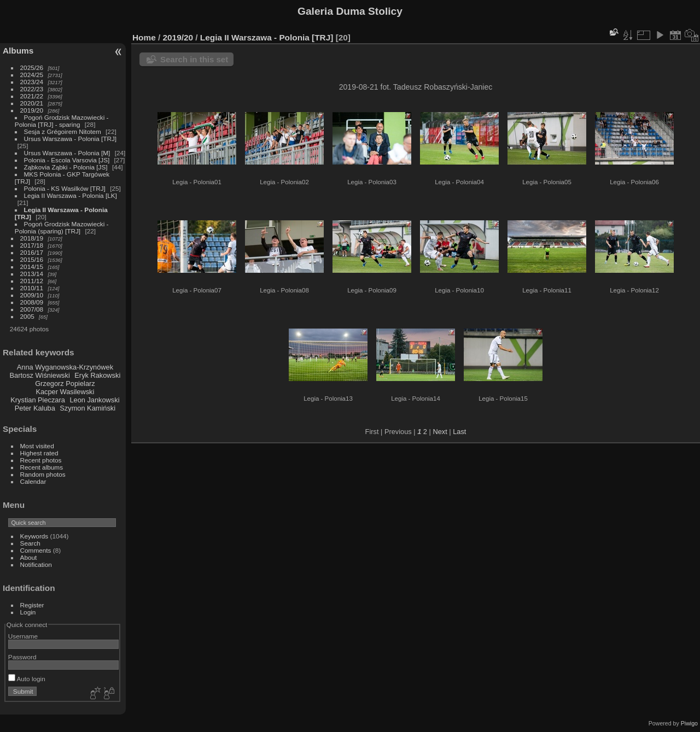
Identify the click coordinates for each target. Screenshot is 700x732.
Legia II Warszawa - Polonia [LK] (71, 195)
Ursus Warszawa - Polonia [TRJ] (71, 139)
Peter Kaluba (35, 408)
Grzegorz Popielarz (65, 383)
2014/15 (32, 267)
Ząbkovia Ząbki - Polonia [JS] (66, 167)
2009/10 (32, 295)
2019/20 (32, 110)
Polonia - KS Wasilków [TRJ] (65, 188)
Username (23, 636)
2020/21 (32, 103)
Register (32, 605)
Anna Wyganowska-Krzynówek (65, 367)
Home (144, 37)
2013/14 (32, 274)
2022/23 (32, 89)
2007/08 (32, 309)
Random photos (43, 474)
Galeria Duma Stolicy (350, 11)
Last (459, 432)
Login (28, 612)
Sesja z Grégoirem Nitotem (63, 131)
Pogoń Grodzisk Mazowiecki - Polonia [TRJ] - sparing (62, 121)
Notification (36, 564)
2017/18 (32, 245)
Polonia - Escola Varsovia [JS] (67, 160)
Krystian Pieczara (38, 400)
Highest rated (39, 453)
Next (440, 432)
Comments (36, 550)
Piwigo (689, 723)
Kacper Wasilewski (65, 392)
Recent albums (42, 467)
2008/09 (32, 302)
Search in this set (194, 59)
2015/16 (32, 259)
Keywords (34, 536)
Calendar (33, 481)
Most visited (37, 446)
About (29, 557)
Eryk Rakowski (97, 375)
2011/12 (32, 281)
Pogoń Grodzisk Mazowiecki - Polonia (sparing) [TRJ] (62, 227)
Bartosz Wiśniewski (40, 375)
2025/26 (32, 68)
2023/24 (32, 82)
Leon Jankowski (94, 400)
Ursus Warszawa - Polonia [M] (67, 153)
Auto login (27, 679)
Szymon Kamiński (87, 408)
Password (22, 657)
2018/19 (32, 238)
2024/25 (32, 75)
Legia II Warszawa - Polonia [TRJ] (267, 37)
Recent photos (41, 460)
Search (30, 543)
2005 (27, 316)
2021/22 (32, 96)
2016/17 (32, 252)
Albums (18, 51)
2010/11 (32, 288)
